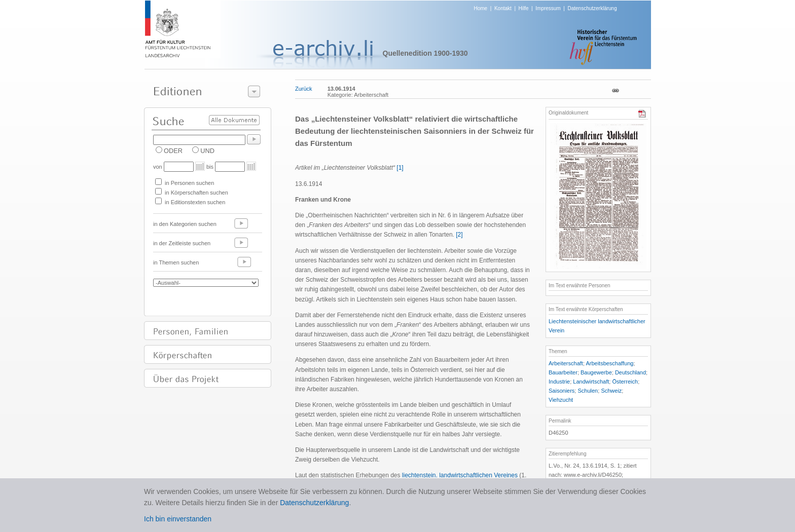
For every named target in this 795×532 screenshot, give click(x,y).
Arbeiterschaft (566, 363)
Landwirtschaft (591, 382)
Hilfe (524, 8)
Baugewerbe (596, 372)
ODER (173, 151)
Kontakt (503, 8)
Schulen (588, 391)
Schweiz (611, 391)
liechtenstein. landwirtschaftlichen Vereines (460, 475)
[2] (459, 235)
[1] (400, 168)
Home (481, 8)
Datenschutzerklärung (592, 8)
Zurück (304, 89)
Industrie (559, 382)
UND (207, 151)
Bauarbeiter (563, 372)
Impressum (548, 8)
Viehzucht (561, 400)
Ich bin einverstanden (178, 519)
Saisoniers (562, 391)
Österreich (625, 382)
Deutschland (630, 372)
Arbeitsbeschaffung (609, 363)
